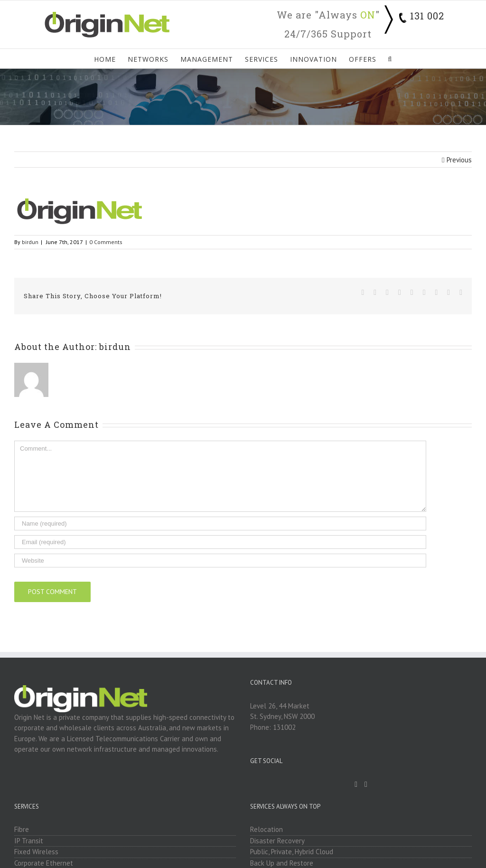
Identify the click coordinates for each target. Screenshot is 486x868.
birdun (30, 242)
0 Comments (106, 242)
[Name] (220, 524)
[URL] (220, 561)
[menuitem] (111, 58)
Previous (459, 160)
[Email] (220, 542)
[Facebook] (356, 784)
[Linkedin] (366, 784)
